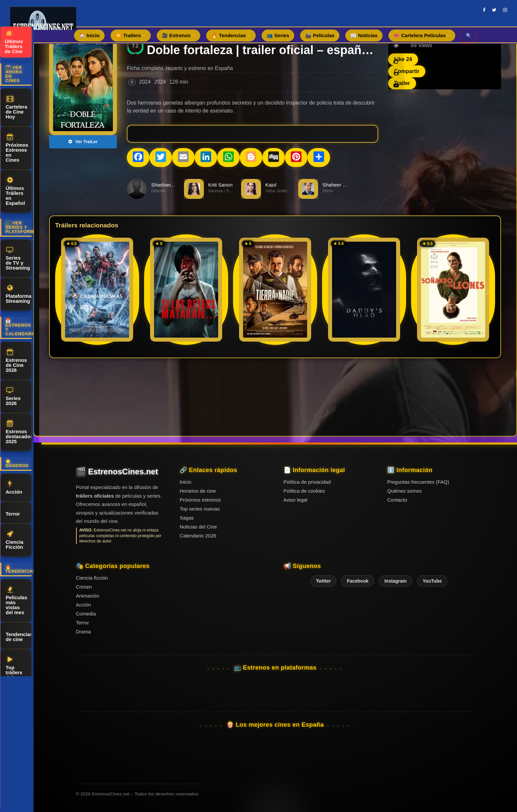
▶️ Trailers (131, 35)
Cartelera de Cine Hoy (16, 108)
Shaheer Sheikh (340, 185)
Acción (14, 488)
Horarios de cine (198, 491)
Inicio (185, 482)
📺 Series (278, 35)
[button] (487, 292)
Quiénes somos (404, 491)
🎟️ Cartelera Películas (422, 35)
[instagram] (505, 10)
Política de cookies (304, 491)
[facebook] (484, 10)
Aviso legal (296, 500)
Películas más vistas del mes (16, 601)
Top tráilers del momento (17, 671)
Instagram (396, 581)
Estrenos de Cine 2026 (16, 361)
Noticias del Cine (198, 527)
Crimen (84, 587)
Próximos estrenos (200, 500)
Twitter (324, 581)
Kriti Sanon (220, 185)
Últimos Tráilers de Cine (14, 42)
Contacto (397, 500)
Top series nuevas (200, 509)
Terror (13, 513)
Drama (84, 632)
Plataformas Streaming (19, 294)
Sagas (187, 518)
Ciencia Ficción (14, 540)
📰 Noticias (364, 35)
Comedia (86, 614)
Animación (88, 596)
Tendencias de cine (19, 636)
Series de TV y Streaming (18, 259)
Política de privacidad (307, 482)
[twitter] (494, 10)
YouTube (432, 581)
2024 (145, 82)
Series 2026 (13, 397)
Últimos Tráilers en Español (15, 191)
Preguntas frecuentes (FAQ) (418, 482)
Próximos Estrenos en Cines (17, 148)
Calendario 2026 (198, 536)
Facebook (357, 581)
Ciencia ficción (92, 578)
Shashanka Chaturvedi (176, 185)
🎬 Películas (320, 35)
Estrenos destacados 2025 (19, 432)
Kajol (271, 185)
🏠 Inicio (89, 35)
